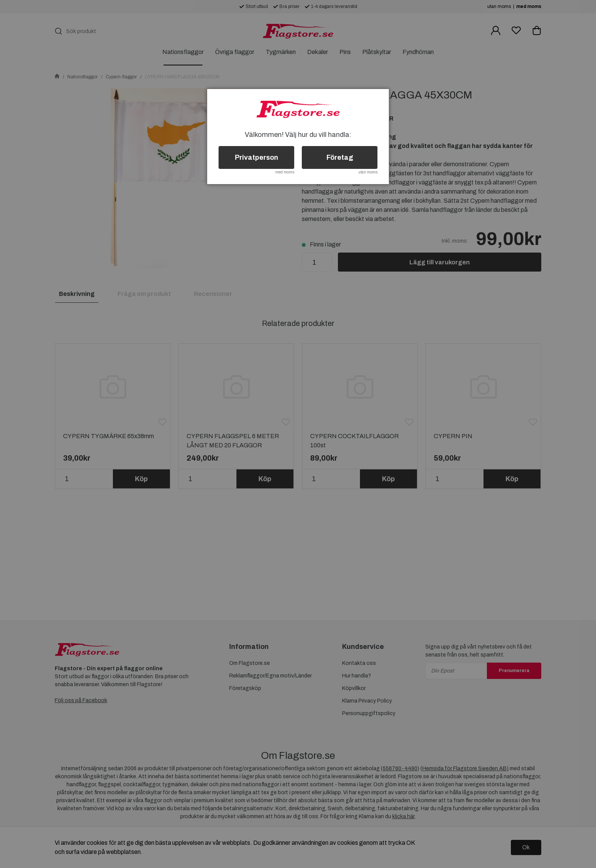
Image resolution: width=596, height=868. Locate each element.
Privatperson (257, 157)
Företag (340, 157)
